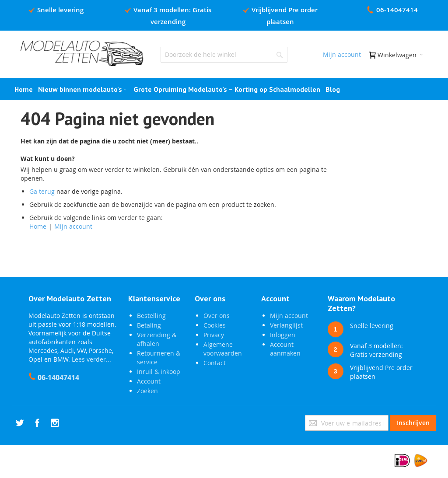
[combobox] (224, 55)
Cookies (215, 325)
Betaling (149, 325)
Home (38, 226)
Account (149, 381)
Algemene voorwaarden (223, 349)
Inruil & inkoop (159, 372)
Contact (215, 363)
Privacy (214, 335)
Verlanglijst (286, 325)
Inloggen (283, 335)
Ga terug (42, 191)
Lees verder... (91, 359)
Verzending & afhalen (157, 339)
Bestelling (151, 316)
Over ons (217, 316)
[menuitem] (333, 89)
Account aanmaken (285, 349)
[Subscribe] (413, 423)
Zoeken (147, 391)
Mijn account (342, 54)
